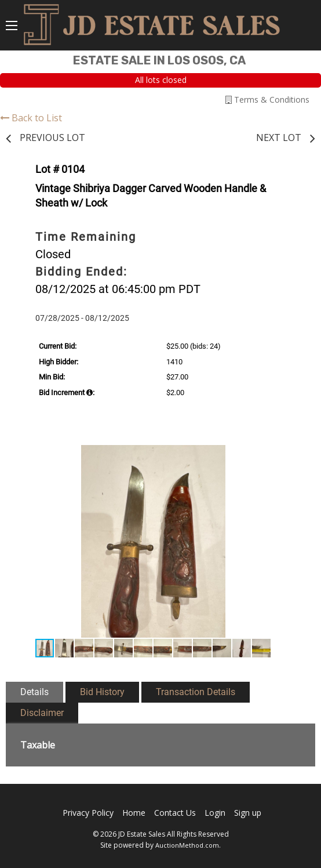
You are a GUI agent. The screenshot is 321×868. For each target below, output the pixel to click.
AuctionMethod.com (187, 845)
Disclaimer (42, 713)
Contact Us (175, 813)
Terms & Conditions (267, 100)
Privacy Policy (88, 813)
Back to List (31, 118)
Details (34, 692)
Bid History (102, 692)
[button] (287, 455)
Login (215, 813)
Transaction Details (196, 692)
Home (134, 813)
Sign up (248, 813)
